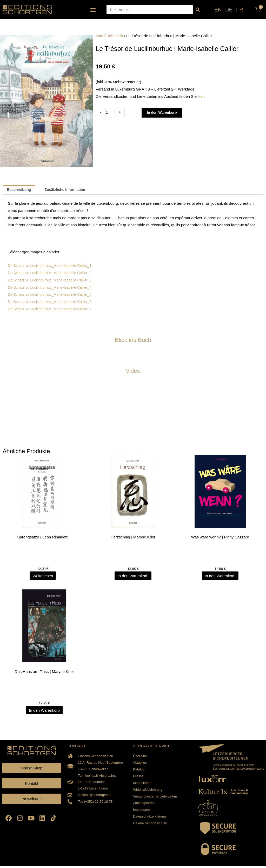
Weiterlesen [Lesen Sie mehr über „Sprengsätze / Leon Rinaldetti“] (44, 577)
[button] (93, 10)
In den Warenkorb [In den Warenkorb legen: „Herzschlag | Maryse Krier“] (133, 577)
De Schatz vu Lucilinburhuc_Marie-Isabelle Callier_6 (53, 302)
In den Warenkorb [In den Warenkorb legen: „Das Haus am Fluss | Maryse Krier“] (44, 712)
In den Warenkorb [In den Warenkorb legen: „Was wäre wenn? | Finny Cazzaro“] (222, 577)
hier (201, 96)
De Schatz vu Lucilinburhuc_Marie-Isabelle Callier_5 (53, 295)
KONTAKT (77, 748)
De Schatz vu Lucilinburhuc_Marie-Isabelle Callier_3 (53, 281)
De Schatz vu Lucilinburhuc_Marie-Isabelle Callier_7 (53, 310)
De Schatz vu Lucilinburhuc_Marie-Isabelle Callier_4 (53, 288)
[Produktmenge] (111, 112)
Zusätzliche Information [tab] (69, 190)
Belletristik (116, 36)
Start (100, 36)
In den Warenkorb (164, 112)
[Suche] (198, 10)
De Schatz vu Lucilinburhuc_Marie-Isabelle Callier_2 (53, 274)
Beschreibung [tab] (20, 190)
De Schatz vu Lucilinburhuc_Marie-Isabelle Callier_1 (53, 266)
